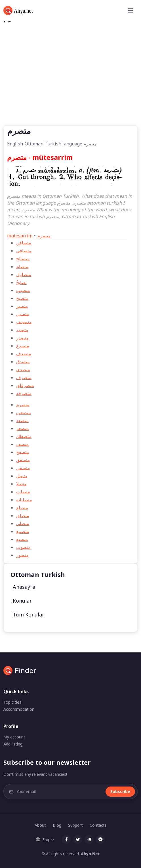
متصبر (22, 306)
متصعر (23, 428)
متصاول (24, 274)
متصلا (22, 484)
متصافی (24, 251)
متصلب (23, 492)
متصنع (22, 539)
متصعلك (24, 436)
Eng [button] (43, 840)
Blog (57, 825)
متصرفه (24, 393)
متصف (23, 444)
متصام (22, 267)
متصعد (22, 420)
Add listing (13, 744)
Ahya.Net (90, 854)
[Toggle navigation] (131, 10)
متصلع (22, 508)
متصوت (23, 547)
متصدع (23, 346)
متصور (22, 555)
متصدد (22, 330)
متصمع (23, 531)
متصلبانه (24, 500)
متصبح (22, 298)
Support (75, 825)
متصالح (23, 259)
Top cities (12, 702)
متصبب (23, 290)
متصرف (24, 377)
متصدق (23, 362)
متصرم (44, 236)
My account (14, 737)
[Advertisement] (70, 83)
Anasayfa (24, 587)
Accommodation (19, 709)
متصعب (24, 412)
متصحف (24, 322)
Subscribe (120, 791)
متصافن (24, 243)
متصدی (23, 369)
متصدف (24, 354)
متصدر (22, 338)
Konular (22, 601)
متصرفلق (25, 385)
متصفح (23, 452)
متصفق (23, 460)
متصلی (23, 523)
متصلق (23, 515)
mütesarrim (20, 236)
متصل (22, 476)
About (40, 825)
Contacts (98, 825)
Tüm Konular (29, 615)
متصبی (23, 314)
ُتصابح (21, 282)
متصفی (23, 468)
